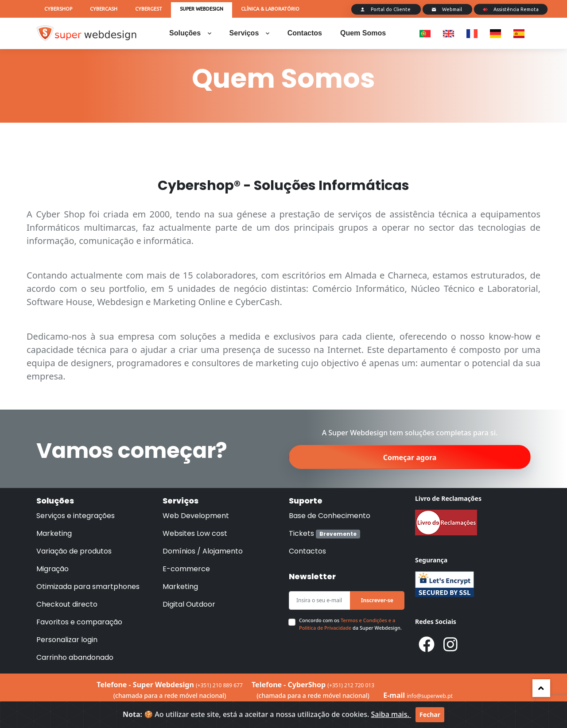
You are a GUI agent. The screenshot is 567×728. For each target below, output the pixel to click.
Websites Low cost (195, 533)
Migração (52, 569)
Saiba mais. (391, 714)
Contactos (305, 33)
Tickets (324, 533)
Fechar (430, 714)
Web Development (196, 516)
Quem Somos (363, 33)
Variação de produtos (74, 551)
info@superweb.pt (429, 696)
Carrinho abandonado (75, 657)
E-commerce (186, 569)
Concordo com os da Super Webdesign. (350, 624)
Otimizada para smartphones (88, 587)
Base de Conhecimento (330, 516)
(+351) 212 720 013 (351, 685)
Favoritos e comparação (79, 622)
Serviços (249, 33)
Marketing (54, 533)
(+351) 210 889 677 (219, 685)
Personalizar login (67, 640)
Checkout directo (67, 604)
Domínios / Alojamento (203, 551)
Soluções (190, 33)
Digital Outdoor (189, 604)
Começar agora (410, 457)
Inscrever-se (377, 600)
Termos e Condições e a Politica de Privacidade (347, 624)
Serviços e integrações (76, 516)
